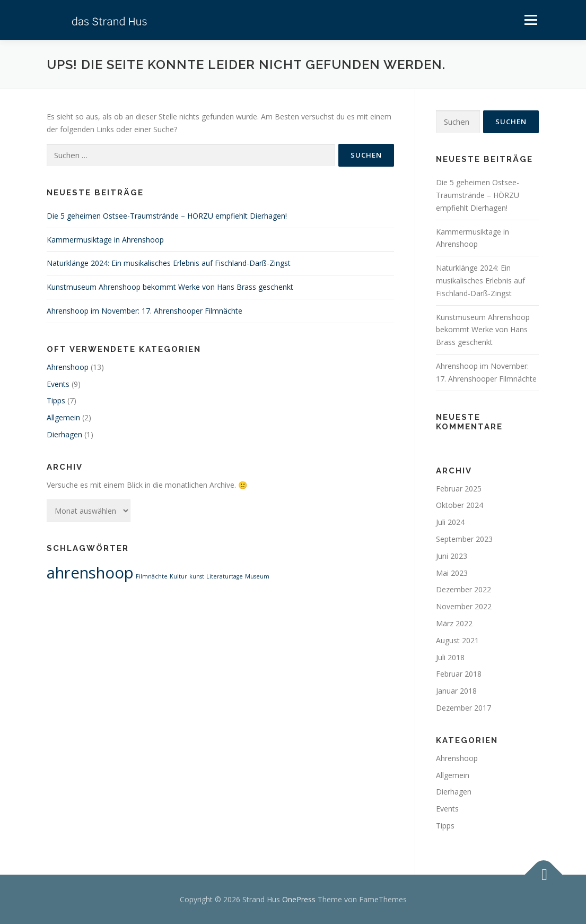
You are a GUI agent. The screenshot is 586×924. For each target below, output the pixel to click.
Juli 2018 (450, 657)
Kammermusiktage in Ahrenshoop (105, 240)
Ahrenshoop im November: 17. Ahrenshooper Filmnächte (145, 311)
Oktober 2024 (460, 505)
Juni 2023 (452, 556)
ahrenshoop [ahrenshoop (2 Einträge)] (90, 573)
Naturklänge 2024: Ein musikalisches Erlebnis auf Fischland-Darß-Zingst (169, 263)
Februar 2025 (459, 489)
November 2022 (464, 606)
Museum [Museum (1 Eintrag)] (257, 576)
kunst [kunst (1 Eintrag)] (197, 576)
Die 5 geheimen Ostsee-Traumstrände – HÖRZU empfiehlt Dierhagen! (167, 216)
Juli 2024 (450, 522)
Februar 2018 (459, 674)
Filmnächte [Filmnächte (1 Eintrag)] (152, 576)
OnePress (299, 899)
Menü (531, 20)
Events (58, 384)
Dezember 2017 (463, 708)
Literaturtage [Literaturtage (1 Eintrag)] (225, 576)
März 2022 (454, 623)
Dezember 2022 (463, 589)
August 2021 (457, 640)
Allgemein (63, 417)
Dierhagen (64, 434)
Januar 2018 (456, 691)
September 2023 (464, 539)
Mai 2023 (452, 573)
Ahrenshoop (68, 367)
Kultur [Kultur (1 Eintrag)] (178, 576)
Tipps (56, 400)
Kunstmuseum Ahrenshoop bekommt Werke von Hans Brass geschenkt (170, 287)
